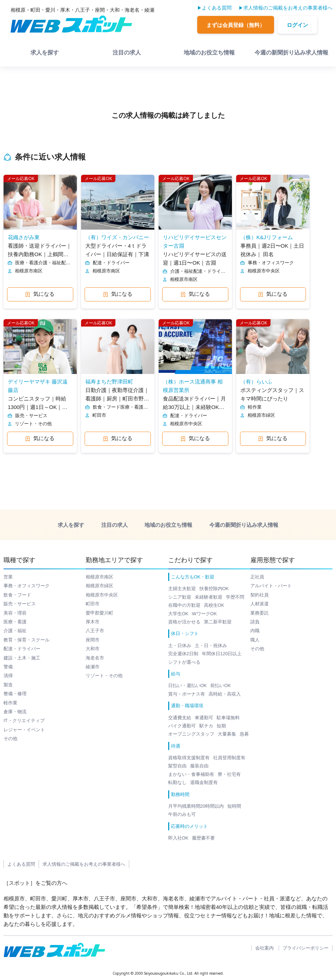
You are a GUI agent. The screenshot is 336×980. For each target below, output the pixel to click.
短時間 (234, 806)
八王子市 (95, 631)
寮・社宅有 (229, 774)
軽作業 (10, 703)
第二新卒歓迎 (218, 622)
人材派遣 (260, 604)
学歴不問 (235, 597)
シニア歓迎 (180, 597)
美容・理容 (15, 613)
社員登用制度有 (229, 758)
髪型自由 (177, 766)
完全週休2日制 (183, 654)
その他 (10, 739)
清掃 (8, 676)
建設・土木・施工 (22, 658)
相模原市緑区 (99, 586)
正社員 (257, 577)
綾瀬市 (93, 667)
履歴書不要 (203, 838)
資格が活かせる (184, 622)
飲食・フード (17, 595)
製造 (8, 685)
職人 (255, 640)
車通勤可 (204, 718)
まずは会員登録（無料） (236, 25)
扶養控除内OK (214, 589)
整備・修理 (15, 694)
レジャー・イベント (24, 730)
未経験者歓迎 (209, 597)
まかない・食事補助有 (191, 774)
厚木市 (93, 622)
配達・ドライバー (22, 649)
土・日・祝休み (211, 645)
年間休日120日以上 (222, 654)
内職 (255, 631)
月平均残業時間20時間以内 (196, 806)
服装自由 (199, 766)
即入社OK (178, 838)
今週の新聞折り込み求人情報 (291, 53)
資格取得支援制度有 (189, 758)
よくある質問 (217, 8)
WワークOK (204, 614)
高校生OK (214, 605)
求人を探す (45, 53)
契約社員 (260, 595)
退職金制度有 (204, 782)
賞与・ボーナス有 (187, 694)
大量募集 (227, 734)
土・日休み (180, 645)
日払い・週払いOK (188, 685)
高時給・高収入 (225, 694)
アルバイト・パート (271, 586)
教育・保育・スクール (27, 640)
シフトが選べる (184, 662)
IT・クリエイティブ (24, 720)
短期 (221, 726)
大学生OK (178, 614)
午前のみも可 (182, 814)
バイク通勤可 (182, 726)
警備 (8, 667)
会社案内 (264, 948)
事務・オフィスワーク (27, 586)
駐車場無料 (228, 718)
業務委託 (260, 613)
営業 (8, 577)
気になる (40, 294)
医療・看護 (15, 622)
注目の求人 (127, 53)
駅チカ (206, 726)
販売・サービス (20, 604)
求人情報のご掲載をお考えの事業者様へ (288, 8)
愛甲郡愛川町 (99, 613)
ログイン (297, 25)
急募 (244, 734)
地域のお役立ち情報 (209, 53)
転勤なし (177, 782)
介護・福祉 (15, 631)
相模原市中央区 (102, 595)
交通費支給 (180, 718)
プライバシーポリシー (306, 948)
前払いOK (221, 685)
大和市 (93, 649)
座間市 (93, 640)
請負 (255, 622)
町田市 (93, 604)
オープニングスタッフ (191, 734)
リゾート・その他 (104, 676)
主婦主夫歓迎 (182, 589)
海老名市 (95, 658)
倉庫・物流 (15, 712)
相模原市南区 (99, 577)
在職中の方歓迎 (184, 605)
